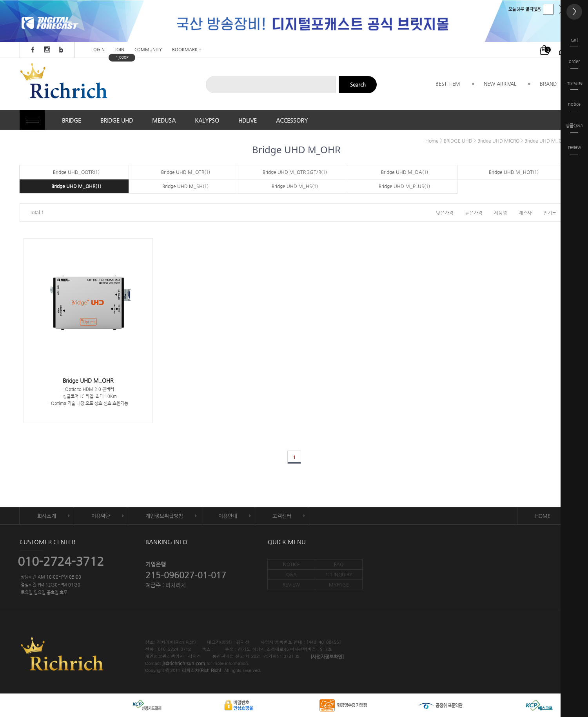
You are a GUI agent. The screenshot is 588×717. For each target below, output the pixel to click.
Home (432, 141)
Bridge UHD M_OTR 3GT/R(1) (295, 172)
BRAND (548, 84)
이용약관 (101, 516)
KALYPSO (207, 120)
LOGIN (98, 50)
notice (574, 106)
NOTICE (291, 564)
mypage (574, 85)
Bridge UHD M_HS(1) (295, 186)
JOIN (120, 50)
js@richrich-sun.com (184, 664)
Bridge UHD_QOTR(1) (76, 172)
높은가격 (474, 212)
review (574, 149)
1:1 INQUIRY (339, 574)
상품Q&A (574, 128)
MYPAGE (339, 585)
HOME (543, 516)
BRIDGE (72, 120)
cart (574, 42)
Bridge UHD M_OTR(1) (186, 172)
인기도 (550, 212)
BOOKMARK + (187, 50)
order (574, 64)
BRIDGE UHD (117, 120)
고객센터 (282, 516)
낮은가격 (445, 212)
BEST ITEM (448, 84)
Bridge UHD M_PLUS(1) (404, 186)
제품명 (500, 212)
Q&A (291, 574)
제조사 (525, 212)
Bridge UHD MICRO (498, 141)
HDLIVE (248, 120)
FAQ (339, 564)
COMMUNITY (148, 50)
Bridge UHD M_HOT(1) (514, 172)
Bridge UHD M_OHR (546, 141)
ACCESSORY (292, 120)
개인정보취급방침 (164, 516)
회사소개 (47, 516)
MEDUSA (164, 120)
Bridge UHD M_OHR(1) (76, 186)
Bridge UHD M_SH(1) (185, 186)
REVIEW (291, 585)
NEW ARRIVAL (500, 84)
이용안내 (228, 516)
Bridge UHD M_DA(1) (405, 172)
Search (358, 84)
